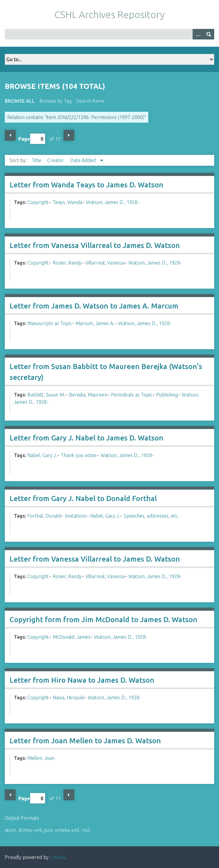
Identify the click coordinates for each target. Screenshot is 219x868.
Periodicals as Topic (132, 395)
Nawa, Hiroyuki (68, 697)
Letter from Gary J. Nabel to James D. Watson (86, 438)
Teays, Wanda (67, 202)
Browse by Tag (56, 101)
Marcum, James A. (95, 323)
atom (10, 830)
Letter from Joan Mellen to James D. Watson (85, 741)
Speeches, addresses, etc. (151, 516)
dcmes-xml (30, 830)
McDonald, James (71, 637)
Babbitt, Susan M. (46, 395)
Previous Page (10, 135)
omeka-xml (67, 830)
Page (32, 139)
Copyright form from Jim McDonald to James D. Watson (103, 620)
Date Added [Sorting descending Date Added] (83, 160)
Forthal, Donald (44, 516)
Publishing (167, 395)
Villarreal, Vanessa (105, 263)
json (48, 830)
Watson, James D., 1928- (113, 202)
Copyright (38, 202)
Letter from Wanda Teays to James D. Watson (86, 185)
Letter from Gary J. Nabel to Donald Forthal (83, 498)
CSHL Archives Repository (109, 14)
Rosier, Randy (67, 263)
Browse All (20, 101)
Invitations (76, 516)
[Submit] (209, 34)
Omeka (58, 857)
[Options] (198, 34)
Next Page (69, 135)
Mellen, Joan (41, 758)
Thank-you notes (79, 455)
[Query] (109, 34)
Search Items (90, 101)
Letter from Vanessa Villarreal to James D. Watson (95, 245)
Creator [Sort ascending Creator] (56, 160)
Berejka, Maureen (88, 395)
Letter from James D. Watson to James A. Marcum (94, 306)
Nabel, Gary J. (42, 455)
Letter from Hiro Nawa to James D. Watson (82, 680)
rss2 (86, 830)
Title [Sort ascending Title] (37, 160)
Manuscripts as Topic (49, 323)
